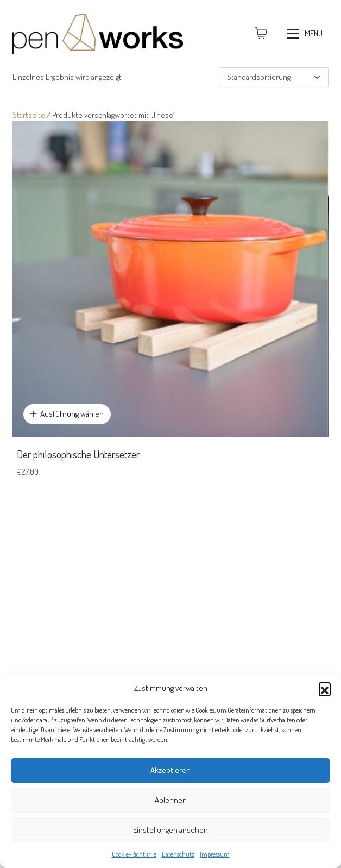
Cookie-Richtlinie (134, 854)
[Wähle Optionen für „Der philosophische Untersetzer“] (67, 414)
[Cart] (261, 34)
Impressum (215, 854)
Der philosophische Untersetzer (78, 454)
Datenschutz (178, 854)
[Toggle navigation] (306, 34)
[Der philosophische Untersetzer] (170, 279)
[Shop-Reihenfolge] (274, 77)
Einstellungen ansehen (171, 830)
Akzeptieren (171, 770)
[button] (325, 688)
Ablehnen (171, 800)
